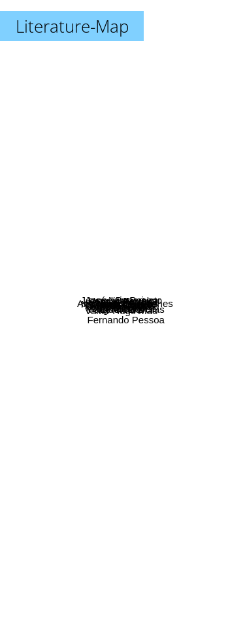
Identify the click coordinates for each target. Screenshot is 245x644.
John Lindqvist (130, 381)
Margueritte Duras (147, 339)
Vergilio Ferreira (127, 264)
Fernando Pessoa (186, 550)
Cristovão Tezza (99, 287)
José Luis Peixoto (140, 211)
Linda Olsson (146, 223)
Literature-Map (72, 26)
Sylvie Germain (86, 275)
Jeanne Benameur (90, 218)
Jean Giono (153, 312)
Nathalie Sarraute (77, 262)
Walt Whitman (40, 322)
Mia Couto (165, 281)
